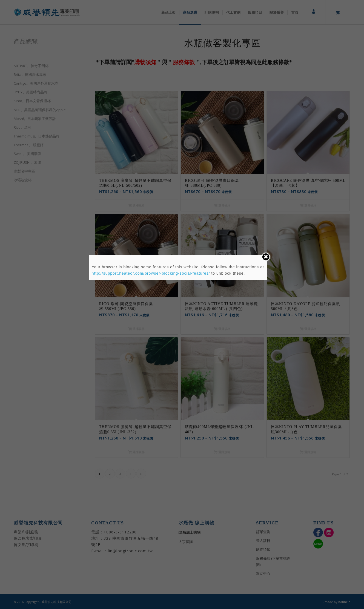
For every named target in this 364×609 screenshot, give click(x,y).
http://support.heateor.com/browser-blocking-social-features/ (151, 273)
